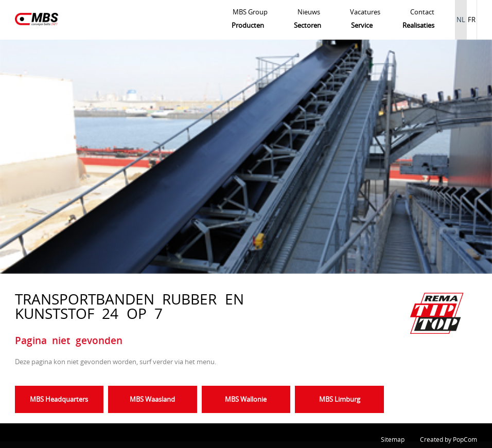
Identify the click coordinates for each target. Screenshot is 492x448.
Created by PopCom (449, 440)
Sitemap (393, 440)
